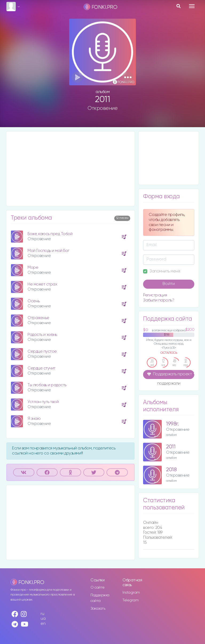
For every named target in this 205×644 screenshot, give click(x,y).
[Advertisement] (70, 169)
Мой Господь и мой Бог (48, 251)
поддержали (169, 384)
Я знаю (34, 419)
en (43, 624)
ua (43, 619)
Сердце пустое (42, 351)
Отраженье (38, 318)
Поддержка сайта (100, 598)
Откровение (102, 108)
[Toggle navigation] (192, 6)
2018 (171, 470)
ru (42, 614)
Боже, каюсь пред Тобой (50, 234)
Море (33, 267)
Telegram (131, 600)
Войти (169, 284)
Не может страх (42, 284)
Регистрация (155, 295)
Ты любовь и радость (47, 385)
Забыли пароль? (159, 300)
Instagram (131, 593)
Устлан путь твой (43, 402)
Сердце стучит (42, 368)
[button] (128, 77)
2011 (171, 447)
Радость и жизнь (42, 335)
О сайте (98, 587)
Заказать (98, 609)
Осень (34, 301)
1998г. (172, 424)
